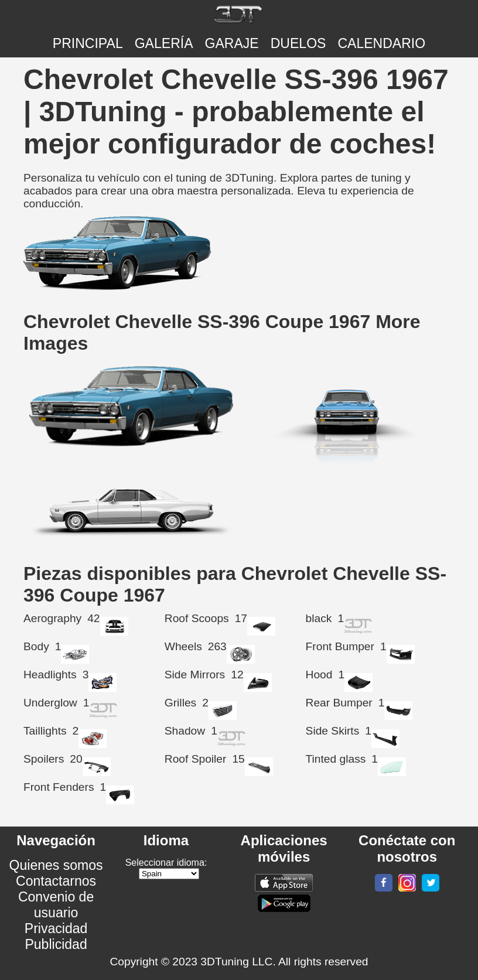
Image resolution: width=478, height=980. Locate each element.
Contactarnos (56, 881)
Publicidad (56, 944)
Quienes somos (56, 865)
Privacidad (56, 928)
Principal (88, 43)
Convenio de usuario (56, 905)
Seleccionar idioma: (166, 863)
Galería (164, 43)
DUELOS (298, 43)
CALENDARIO (381, 43)
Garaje (232, 43)
